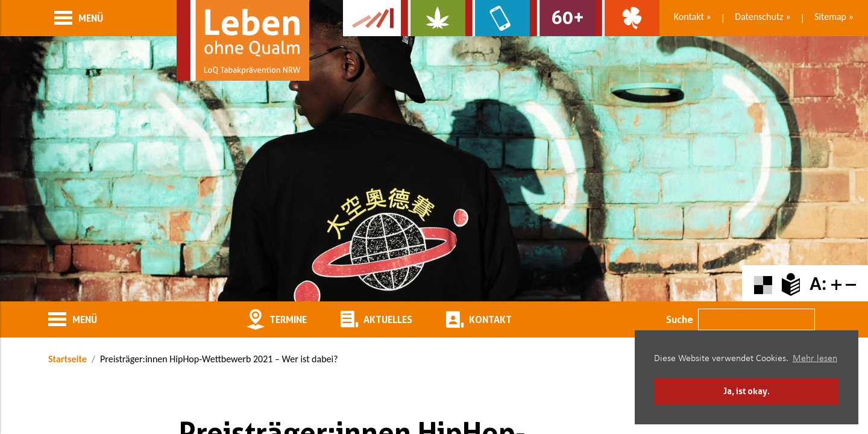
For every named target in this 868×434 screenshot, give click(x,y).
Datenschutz (759, 17)
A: (818, 284)
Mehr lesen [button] (815, 359)
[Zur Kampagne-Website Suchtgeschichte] (372, 18)
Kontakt (689, 17)
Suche (680, 319)
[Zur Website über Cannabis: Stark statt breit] (433, 18)
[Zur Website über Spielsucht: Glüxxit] (627, 18)
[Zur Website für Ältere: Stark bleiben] (562, 18)
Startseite (68, 359)
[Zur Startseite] (243, 40)
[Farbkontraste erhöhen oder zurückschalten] (763, 284)
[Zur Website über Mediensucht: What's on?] (498, 18)
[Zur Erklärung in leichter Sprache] (791, 284)
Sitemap (830, 17)
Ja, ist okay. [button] (747, 391)
